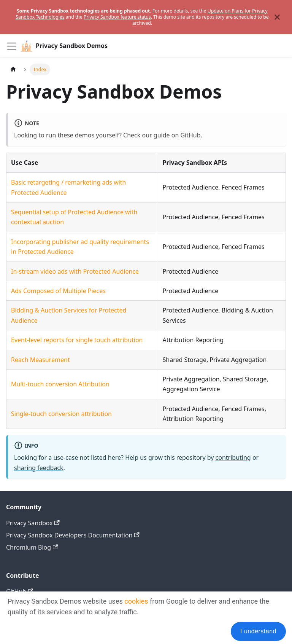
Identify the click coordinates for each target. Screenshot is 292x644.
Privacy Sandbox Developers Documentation (73, 535)
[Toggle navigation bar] (12, 46)
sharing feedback (39, 468)
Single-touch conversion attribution (61, 414)
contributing (233, 457)
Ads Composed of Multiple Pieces (58, 291)
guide (162, 135)
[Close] (277, 17)
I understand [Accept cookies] (258, 631)
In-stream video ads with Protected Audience (75, 271)
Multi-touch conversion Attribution (60, 384)
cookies (136, 601)
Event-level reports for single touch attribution (77, 340)
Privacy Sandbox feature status (117, 17)
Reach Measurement (40, 360)
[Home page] (13, 69)
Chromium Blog (32, 547)
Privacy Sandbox (33, 523)
